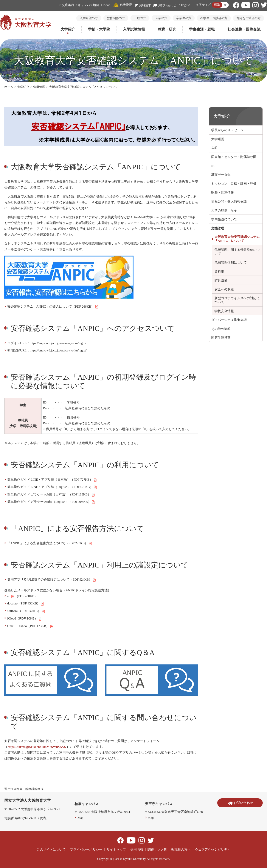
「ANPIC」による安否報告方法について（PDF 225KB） (50, 543)
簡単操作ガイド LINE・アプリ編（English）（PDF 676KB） (52, 487)
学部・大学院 (99, 29)
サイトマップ (116, 850)
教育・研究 (167, 29)
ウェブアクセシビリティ (213, 850)
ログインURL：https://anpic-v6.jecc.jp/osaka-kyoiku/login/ (47, 343)
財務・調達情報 (223, 193)
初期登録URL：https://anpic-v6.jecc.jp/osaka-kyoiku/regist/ (47, 350)
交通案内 (68, 5)
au (11, 596)
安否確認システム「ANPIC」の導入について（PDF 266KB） (53, 307)
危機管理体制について (231, 262)
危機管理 (123, 5)
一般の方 (140, 18)
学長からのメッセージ (227, 130)
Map (81, 818)
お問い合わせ (164, 5)
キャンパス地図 (88, 5)
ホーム (9, 87)
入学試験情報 (134, 29)
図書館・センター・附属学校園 (234, 157)
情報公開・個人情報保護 (229, 201)
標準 (217, 5)
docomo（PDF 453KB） (26, 604)
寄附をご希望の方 (248, 18)
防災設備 (221, 280)
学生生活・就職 (202, 29)
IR (213, 166)
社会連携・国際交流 (244, 29)
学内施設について (224, 219)
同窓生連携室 (221, 338)
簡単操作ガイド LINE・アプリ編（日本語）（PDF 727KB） (52, 480)
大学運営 (218, 139)
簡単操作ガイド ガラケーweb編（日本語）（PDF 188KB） (51, 495)
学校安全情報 (224, 311)
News (107, 5)
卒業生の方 (184, 18)
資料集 (219, 271)
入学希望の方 (89, 18)
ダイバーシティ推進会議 (229, 320)
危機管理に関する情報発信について (237, 252)
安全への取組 (224, 289)
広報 (214, 148)
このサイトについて (51, 850)
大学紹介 (68, 29)
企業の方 (161, 18)
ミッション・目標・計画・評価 (234, 184)
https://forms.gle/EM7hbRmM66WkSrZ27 (37, 747)
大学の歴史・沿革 (224, 210)
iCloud (25, 619)
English (186, 5)
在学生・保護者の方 (214, 18)
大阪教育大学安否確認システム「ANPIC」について (237, 239)
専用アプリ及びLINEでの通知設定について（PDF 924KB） (52, 580)
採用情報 (137, 850)
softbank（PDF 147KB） (26, 611)
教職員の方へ (181, 850)
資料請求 (143, 5)
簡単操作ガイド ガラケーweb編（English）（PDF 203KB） (51, 502)
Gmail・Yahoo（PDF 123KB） (30, 626)
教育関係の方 (116, 18)
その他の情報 (221, 329)
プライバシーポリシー (86, 850)
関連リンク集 (157, 850)
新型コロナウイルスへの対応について (237, 300)
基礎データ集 (221, 175)
